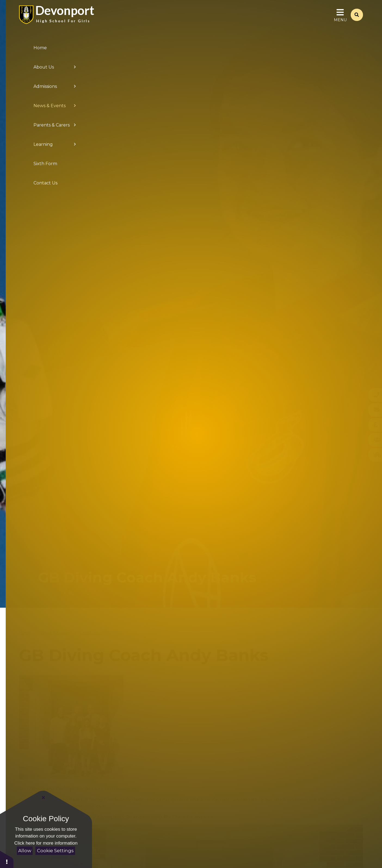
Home (25, 633)
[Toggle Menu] (340, 19)
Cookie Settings (55, 851)
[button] (7, 859)
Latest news (91, 633)
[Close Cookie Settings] (44, 798)
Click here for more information (46, 843)
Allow (25, 851)
